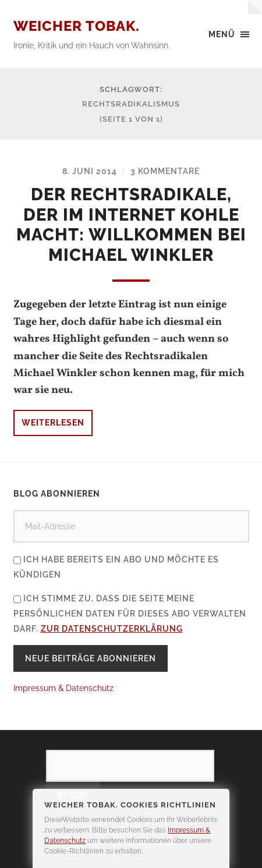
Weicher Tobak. (77, 26)
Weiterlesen (53, 422)
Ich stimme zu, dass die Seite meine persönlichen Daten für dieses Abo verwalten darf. (130, 613)
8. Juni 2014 (90, 171)
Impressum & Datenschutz (63, 688)
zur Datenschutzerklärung (112, 628)
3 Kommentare (165, 171)
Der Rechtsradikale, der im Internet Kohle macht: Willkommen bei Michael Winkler (131, 225)
